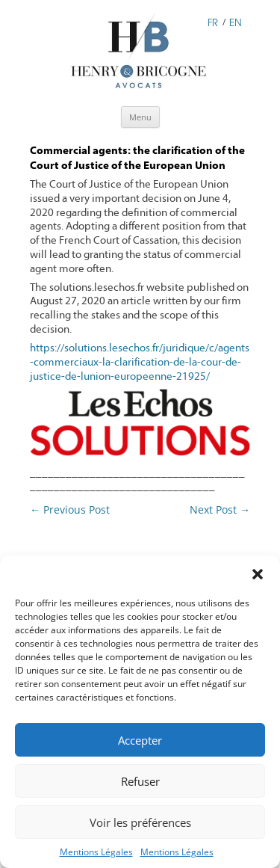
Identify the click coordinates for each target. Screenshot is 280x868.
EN (236, 21)
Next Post (220, 510)
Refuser (140, 781)
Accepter (140, 740)
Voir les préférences (140, 822)
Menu (140, 117)
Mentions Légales (96, 852)
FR (213, 21)
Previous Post (70, 510)
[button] (258, 574)
